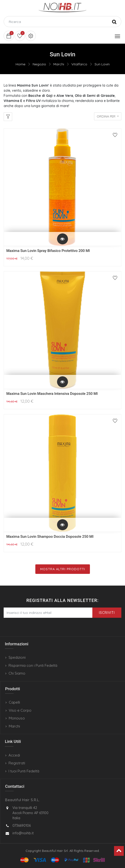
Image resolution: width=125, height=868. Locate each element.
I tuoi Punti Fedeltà (24, 771)
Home (20, 64)
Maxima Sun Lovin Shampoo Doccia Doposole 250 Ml (50, 537)
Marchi (59, 64)
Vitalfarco (79, 64)
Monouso (17, 718)
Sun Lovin (102, 64)
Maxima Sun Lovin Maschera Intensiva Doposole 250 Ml (52, 394)
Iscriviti (107, 613)
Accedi (14, 755)
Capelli (14, 702)
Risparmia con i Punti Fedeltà (33, 665)
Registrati (17, 763)
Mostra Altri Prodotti (63, 569)
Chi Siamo (17, 673)
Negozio (39, 64)
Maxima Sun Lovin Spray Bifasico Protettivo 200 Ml (48, 251)
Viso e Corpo (20, 710)
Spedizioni (17, 657)
